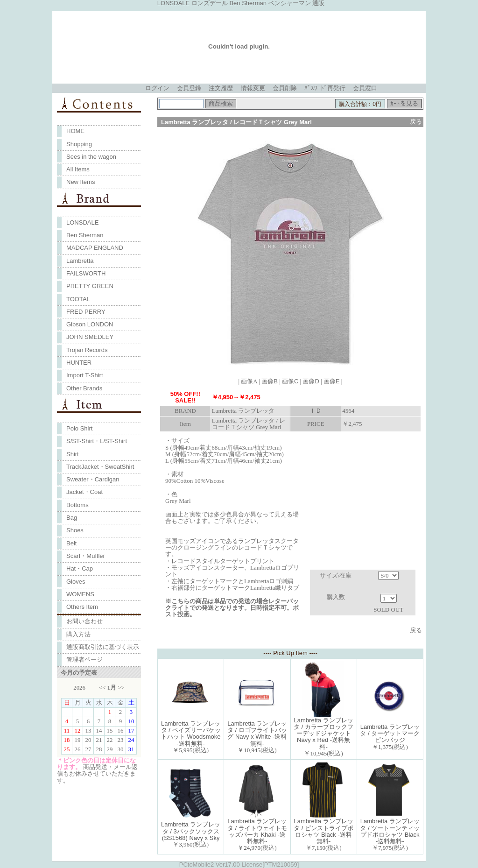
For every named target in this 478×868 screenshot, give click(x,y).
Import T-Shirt (85, 375)
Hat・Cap (80, 568)
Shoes (75, 530)
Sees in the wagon (91, 157)
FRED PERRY (86, 312)
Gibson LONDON (90, 324)
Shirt (73, 454)
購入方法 (78, 634)
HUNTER (79, 363)
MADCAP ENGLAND (95, 248)
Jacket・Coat (84, 492)
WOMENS (80, 594)
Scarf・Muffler (86, 556)
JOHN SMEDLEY (90, 337)
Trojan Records (87, 350)
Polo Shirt (79, 428)
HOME (75, 131)
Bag (72, 518)
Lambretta (80, 261)
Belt (71, 543)
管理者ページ (84, 660)
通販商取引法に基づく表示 (103, 647)
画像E (332, 381)
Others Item (82, 607)
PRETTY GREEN (90, 286)
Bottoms (77, 505)
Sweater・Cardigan (93, 479)
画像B (270, 381)
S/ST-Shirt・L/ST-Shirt (97, 441)
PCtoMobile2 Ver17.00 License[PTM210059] (239, 864)
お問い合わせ (84, 621)
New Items (81, 182)
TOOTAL (78, 299)
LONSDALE (82, 222)
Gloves (76, 582)
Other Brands (84, 388)
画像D (311, 381)
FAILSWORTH (86, 273)
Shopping (79, 144)
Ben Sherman (85, 235)
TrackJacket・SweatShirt (100, 467)
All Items (78, 169)
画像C (290, 381)
